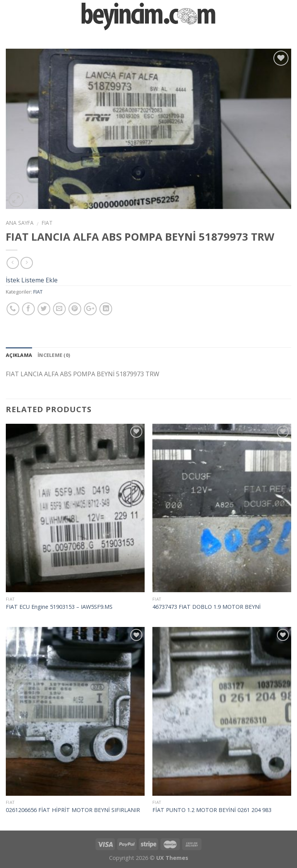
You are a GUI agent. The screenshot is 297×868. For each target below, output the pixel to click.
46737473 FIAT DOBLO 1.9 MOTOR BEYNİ (207, 607)
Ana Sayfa (20, 223)
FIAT (47, 223)
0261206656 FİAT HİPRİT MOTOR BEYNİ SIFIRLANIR (73, 810)
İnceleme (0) (54, 355)
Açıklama (19, 355)
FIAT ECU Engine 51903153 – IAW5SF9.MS (59, 607)
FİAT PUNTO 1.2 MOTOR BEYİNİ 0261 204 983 (212, 810)
